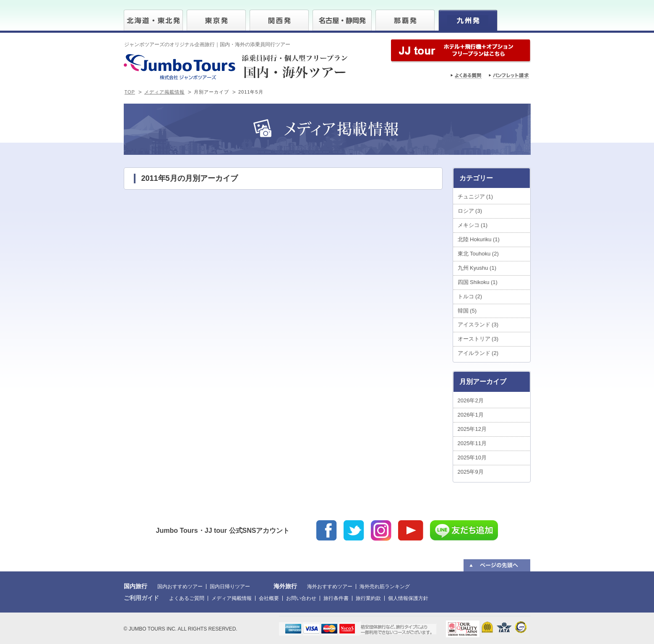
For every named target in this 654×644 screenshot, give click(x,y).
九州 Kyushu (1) (477, 268)
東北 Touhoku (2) (478, 254)
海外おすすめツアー (330, 587)
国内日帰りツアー (230, 587)
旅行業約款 (368, 598)
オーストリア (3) (478, 339)
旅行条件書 (336, 598)
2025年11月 (472, 443)
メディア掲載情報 (164, 92)
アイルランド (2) (478, 353)
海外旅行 (285, 586)
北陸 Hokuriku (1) (479, 239)
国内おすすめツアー (180, 587)
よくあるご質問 (187, 598)
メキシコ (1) (473, 225)
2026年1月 (471, 415)
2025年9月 (471, 472)
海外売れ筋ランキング (385, 587)
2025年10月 (472, 458)
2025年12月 (472, 429)
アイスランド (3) (478, 325)
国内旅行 (135, 586)
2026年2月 (471, 400)
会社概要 (269, 598)
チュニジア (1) (476, 197)
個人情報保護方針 (408, 598)
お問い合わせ (301, 598)
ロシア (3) (470, 211)
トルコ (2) (470, 296)
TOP (130, 92)
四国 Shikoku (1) (478, 282)
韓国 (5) (467, 311)
